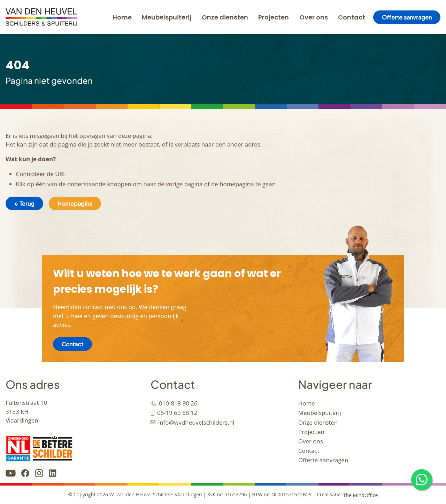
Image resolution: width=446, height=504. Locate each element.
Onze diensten (225, 17)
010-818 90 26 (178, 403)
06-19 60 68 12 (177, 413)
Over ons (314, 17)
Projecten (274, 17)
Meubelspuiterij (167, 17)
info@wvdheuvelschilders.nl (196, 422)
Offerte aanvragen (407, 17)
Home (122, 17)
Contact (352, 17)
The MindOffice (361, 495)
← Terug (24, 203)
